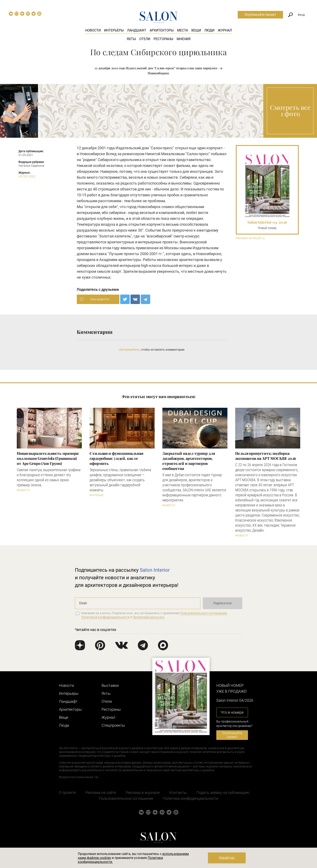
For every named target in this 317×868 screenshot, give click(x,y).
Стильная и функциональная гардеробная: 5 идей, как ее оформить (116, 458)
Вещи (196, 30)
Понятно (227, 858)
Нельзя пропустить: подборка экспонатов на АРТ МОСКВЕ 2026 (266, 456)
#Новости (23, 490)
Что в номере (232, 712)
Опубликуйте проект (260, 15)
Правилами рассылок (149, 617)
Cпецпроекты (113, 725)
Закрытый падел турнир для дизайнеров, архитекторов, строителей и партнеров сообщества (189, 461)
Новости (93, 30)
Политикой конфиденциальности (105, 617)
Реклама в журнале (143, 793)
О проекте (67, 793)
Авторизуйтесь (129, 350)
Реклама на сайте (101, 793)
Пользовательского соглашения (203, 613)
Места (183, 30)
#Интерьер (97, 495)
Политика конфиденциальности (190, 798)
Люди (209, 30)
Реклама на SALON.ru (250, 238)
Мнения (184, 39)
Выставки (110, 685)
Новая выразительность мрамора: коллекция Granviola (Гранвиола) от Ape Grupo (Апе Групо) (48, 458)
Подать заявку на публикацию (223, 793)
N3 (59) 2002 (27, 176)
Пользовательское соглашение (126, 798)
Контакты (178, 793)
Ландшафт (137, 30)
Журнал (225, 30)
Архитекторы (162, 30)
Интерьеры (114, 30)
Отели (145, 39)
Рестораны (163, 39)
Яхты (131, 39)
